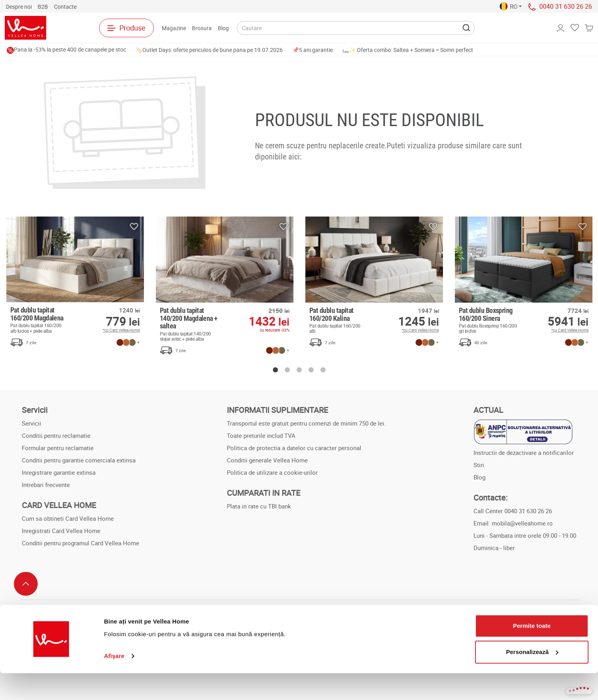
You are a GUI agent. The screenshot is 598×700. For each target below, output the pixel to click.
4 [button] (311, 370)
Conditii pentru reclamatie (56, 435)
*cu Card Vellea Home (121, 330)
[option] (75, 283)
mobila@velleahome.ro (522, 523)
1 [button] (275, 370)
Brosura (202, 28)
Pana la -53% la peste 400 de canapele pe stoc (66, 49)
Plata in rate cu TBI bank (259, 506)
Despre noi (19, 7)
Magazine (174, 28)
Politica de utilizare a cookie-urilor (272, 472)
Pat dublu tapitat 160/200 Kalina (341, 320)
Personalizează (532, 679)
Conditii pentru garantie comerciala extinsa (79, 460)
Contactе (65, 7)
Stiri (479, 465)
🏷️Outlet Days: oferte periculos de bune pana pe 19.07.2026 (209, 50)
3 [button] (299, 370)
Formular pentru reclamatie (58, 448)
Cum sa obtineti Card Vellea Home (68, 518)
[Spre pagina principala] (40, 28)
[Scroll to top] (26, 584)
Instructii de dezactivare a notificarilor (524, 453)
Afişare (114, 683)
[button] (511, 7)
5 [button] (323, 370)
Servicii (32, 423)
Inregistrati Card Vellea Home (61, 531)
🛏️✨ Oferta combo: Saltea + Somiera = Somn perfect (408, 50)
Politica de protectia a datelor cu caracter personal (294, 448)
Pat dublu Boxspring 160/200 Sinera (490, 320)
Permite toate (532, 653)
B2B (43, 7)
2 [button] (287, 370)
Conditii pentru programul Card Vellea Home (80, 543)
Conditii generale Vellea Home (267, 460)
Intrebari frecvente (46, 485)
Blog (223, 28)
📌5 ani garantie (312, 50)
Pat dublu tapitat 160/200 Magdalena (42, 319)
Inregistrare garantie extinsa (59, 472)
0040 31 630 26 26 (566, 6)
